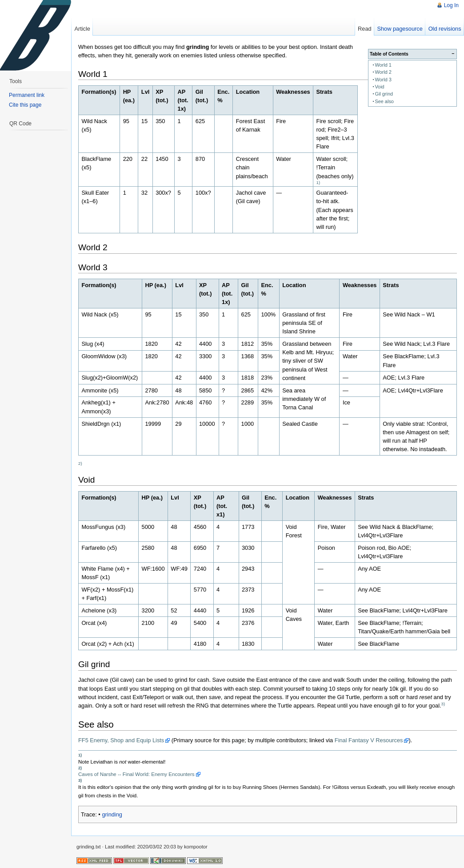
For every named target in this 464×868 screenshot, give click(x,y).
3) (443, 704)
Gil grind (384, 94)
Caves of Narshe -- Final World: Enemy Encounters (136, 774)
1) (318, 182)
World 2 (383, 72)
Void (379, 87)
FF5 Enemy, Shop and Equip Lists (121, 740)
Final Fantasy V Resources (369, 740)
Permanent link (27, 95)
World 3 (383, 80)
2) (80, 463)
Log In (451, 5)
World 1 (383, 65)
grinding (112, 814)
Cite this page (25, 105)
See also (384, 101)
